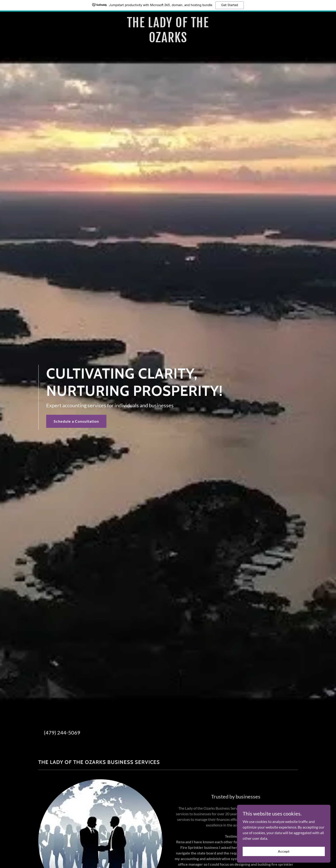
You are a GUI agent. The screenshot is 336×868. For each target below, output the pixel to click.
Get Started (230, 5)
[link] (168, 41)
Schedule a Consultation (76, 421)
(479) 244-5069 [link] (62, 733)
